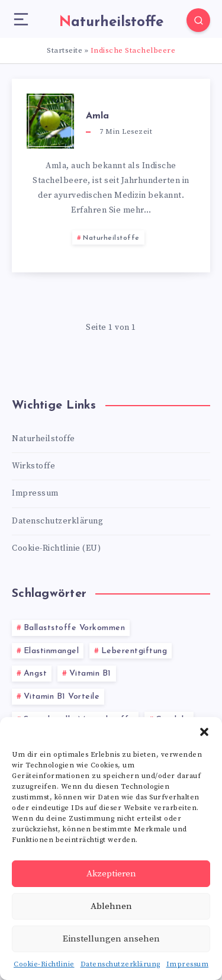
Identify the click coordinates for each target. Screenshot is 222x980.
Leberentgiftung (134, 651)
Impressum (188, 964)
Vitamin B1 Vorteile (62, 697)
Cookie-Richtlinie (44, 964)
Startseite (65, 50)
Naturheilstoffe (111, 238)
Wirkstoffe (33, 466)
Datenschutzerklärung (120, 964)
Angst (36, 674)
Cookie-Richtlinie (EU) (56, 548)
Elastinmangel (52, 651)
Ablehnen (111, 906)
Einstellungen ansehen (111, 939)
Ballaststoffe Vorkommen (75, 628)
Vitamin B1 (90, 674)
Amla (97, 116)
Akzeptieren (111, 874)
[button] (204, 732)
